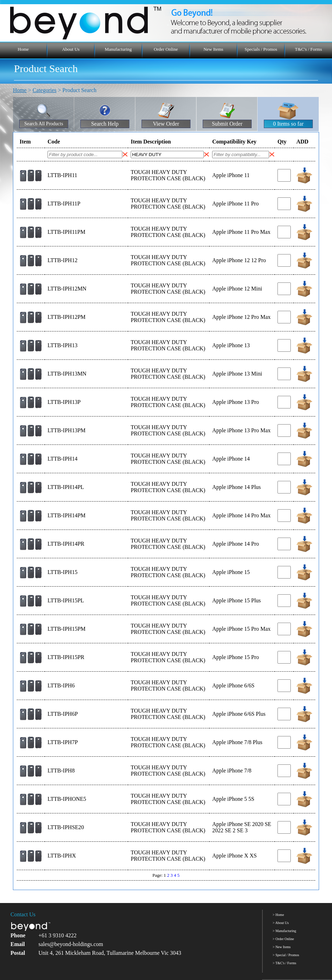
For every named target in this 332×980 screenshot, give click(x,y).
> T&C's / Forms (284, 963)
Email (18, 944)
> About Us (281, 923)
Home (23, 49)
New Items (213, 49)
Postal (18, 953)
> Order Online (283, 939)
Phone (18, 935)
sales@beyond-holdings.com (71, 944)
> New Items (282, 947)
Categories (44, 90)
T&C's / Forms (308, 49)
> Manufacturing (284, 931)
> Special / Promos (286, 955)
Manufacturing (118, 49)
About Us (71, 49)
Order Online (166, 49)
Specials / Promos (261, 49)
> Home (278, 915)
